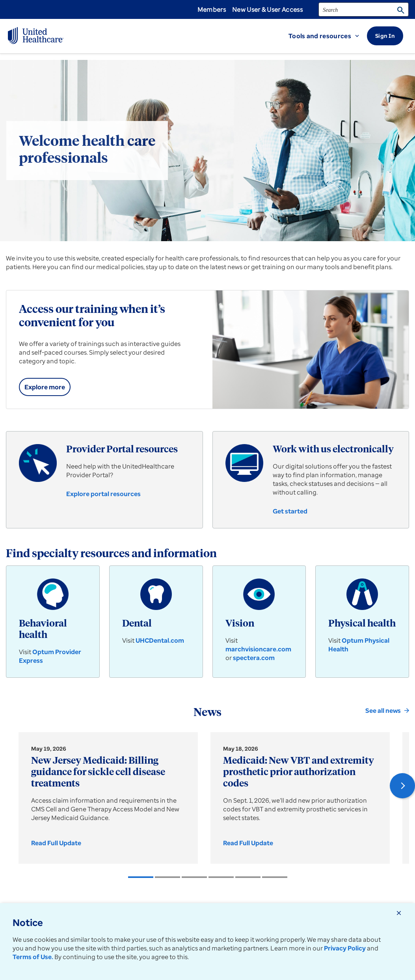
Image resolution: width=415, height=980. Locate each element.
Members (212, 9)
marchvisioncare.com (258, 649)
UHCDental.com (160, 640)
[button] (328, 36)
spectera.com (254, 658)
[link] (45, 387)
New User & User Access (267, 9)
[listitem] (141, 877)
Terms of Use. (33, 957)
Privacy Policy (345, 948)
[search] (364, 9)
